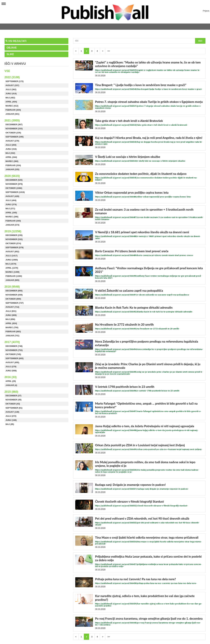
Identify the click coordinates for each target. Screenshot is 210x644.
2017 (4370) (12, 342)
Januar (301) (12, 114)
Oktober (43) (13, 404)
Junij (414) (11, 94)
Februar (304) (13, 110)
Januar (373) (12, 225)
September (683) (15, 358)
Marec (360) (12, 161)
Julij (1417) (12, 256)
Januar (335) (12, 169)
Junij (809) (11, 315)
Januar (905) (12, 280)
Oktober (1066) (14, 188)
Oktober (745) (13, 354)
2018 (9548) (12, 287)
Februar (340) (13, 221)
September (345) (15, 137)
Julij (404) (11, 200)
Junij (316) (11, 149)
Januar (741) (12, 336)
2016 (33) (11, 377)
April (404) (11, 102)
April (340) (11, 213)
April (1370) (12, 268)
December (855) (14, 291)
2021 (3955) (12, 120)
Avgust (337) (12, 85)
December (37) (13, 396)
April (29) (11, 381)
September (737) (15, 303)
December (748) (14, 346)
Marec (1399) (12, 272)
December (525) (14, 180)
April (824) (11, 323)
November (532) (14, 239)
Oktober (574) (13, 243)
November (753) (14, 350)
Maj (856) (10, 319)
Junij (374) (11, 204)
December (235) (14, 235)
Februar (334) (13, 165)
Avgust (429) (12, 196)
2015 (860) (11, 392)
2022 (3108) (12, 77)
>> (109, 51)
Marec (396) (12, 217)
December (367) (14, 124)
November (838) (14, 295)
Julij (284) (11, 145)
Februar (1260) (14, 276)
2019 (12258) (13, 231)
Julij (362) (11, 89)
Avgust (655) (12, 362)
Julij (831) (11, 311)
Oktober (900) (13, 299)
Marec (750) (12, 327)
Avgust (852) (12, 252)
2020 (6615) (12, 176)
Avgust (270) (12, 141)
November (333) (14, 129)
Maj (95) (10, 424)
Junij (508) (11, 371)
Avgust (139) (12, 412)
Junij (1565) (12, 260)
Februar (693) (13, 332)
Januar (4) (11, 385)
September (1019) (15, 192)
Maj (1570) (11, 264)
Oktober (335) (13, 133)
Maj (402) (10, 98)
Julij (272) (11, 416)
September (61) (14, 408)
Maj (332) (10, 153)
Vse (7, 71)
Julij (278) (11, 367)
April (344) (11, 157)
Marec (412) (12, 106)
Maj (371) (10, 209)
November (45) (14, 400)
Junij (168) (11, 420)
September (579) (15, 247)
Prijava (206, 11)
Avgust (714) (12, 307)
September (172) (15, 81)
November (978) (14, 184)
